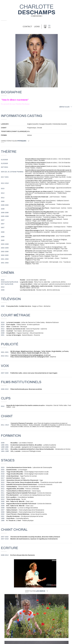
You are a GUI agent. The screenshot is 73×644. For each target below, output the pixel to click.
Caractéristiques (15, 141)
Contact (27, 27)
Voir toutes (36, 591)
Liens (37, 27)
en (49, 28)
